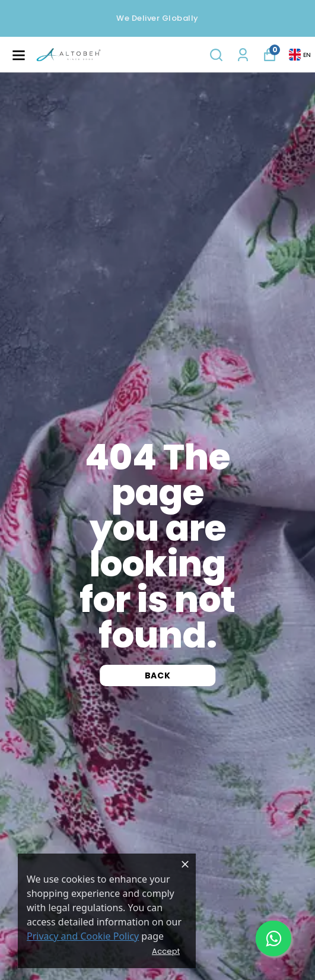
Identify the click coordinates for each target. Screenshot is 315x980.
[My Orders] (243, 55)
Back (158, 675)
